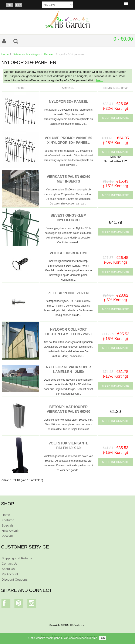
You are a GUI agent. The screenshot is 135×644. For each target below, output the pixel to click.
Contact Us (9, 563)
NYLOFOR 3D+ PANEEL (68, 101)
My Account (10, 574)
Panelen (49, 54)
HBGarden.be (77, 625)
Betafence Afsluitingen (27, 54)
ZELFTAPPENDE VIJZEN (68, 293)
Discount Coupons (14, 579)
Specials (8, 525)
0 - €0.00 (123, 39)
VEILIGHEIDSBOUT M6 (69, 253)
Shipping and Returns (17, 558)
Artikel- (68, 88)
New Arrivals (10, 531)
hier (94, 638)
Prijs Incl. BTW (116, 88)
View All (7, 536)
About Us (8, 569)
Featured (8, 520)
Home (5, 54)
